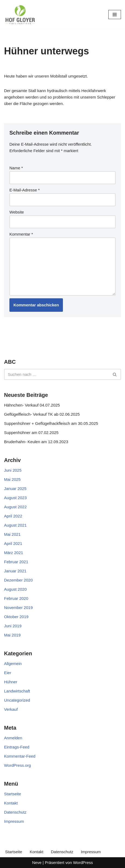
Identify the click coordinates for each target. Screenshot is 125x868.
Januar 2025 (15, 489)
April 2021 (13, 543)
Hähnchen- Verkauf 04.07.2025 (32, 405)
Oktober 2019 (16, 617)
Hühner (11, 682)
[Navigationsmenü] (115, 15)
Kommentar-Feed (20, 756)
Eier (8, 673)
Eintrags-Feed (17, 747)
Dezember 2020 (18, 580)
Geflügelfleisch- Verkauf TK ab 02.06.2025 (42, 414)
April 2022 (13, 516)
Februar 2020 (16, 598)
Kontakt (11, 803)
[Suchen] (56, 374)
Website (17, 212)
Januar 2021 (15, 571)
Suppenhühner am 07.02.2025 (31, 433)
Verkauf (11, 709)
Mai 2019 (12, 635)
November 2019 (18, 608)
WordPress (83, 862)
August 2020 (15, 589)
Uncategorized (17, 700)
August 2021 (15, 525)
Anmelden (13, 738)
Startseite (12, 794)
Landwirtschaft (17, 691)
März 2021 (14, 553)
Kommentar (21, 234)
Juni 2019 (13, 626)
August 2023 (15, 498)
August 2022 (15, 507)
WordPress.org (17, 765)
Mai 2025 (12, 479)
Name (16, 168)
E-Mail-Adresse (25, 190)
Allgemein (13, 664)
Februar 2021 (16, 562)
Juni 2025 (13, 470)
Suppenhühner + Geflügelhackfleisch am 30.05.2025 (51, 423)
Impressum (14, 821)
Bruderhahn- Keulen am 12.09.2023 (36, 442)
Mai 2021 (12, 534)
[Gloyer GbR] (20, 15)
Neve (37, 862)
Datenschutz (15, 812)
